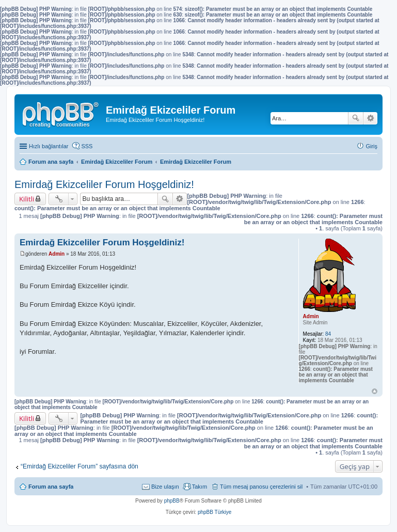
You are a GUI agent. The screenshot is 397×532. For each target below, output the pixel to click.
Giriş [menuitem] (371, 146)
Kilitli (27, 199)
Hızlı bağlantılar (49, 146)
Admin (311, 316)
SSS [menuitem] (87, 146)
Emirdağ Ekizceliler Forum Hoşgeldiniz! (104, 184)
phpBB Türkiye (215, 512)
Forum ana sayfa (51, 487)
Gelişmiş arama (370, 118)
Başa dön (375, 391)
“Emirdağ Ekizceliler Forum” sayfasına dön (80, 466)
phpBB (172, 501)
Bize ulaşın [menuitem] (165, 487)
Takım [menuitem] (200, 487)
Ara (356, 118)
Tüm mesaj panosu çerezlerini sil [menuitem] (261, 487)
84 (328, 334)
